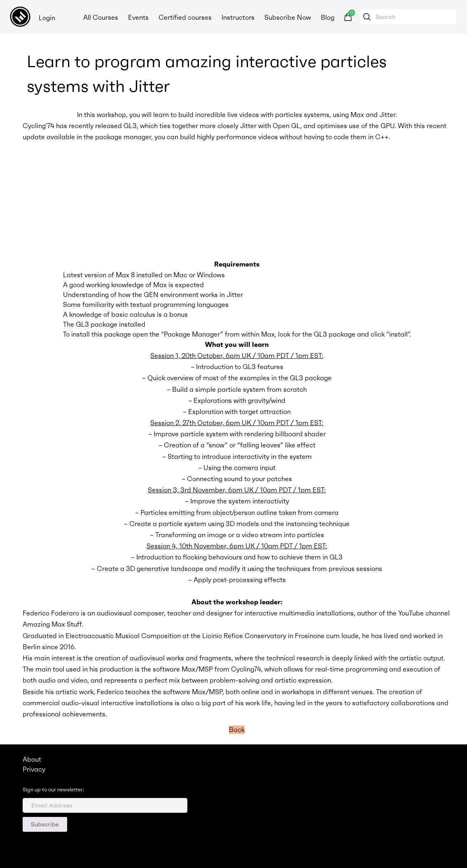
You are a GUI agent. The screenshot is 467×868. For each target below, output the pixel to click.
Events (139, 17)
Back (237, 730)
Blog (328, 17)
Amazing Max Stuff (52, 624)
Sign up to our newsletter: (53, 790)
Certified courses (186, 17)
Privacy (34, 769)
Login (47, 18)
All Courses (102, 17)
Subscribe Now (288, 17)
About (32, 759)
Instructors (239, 17)
